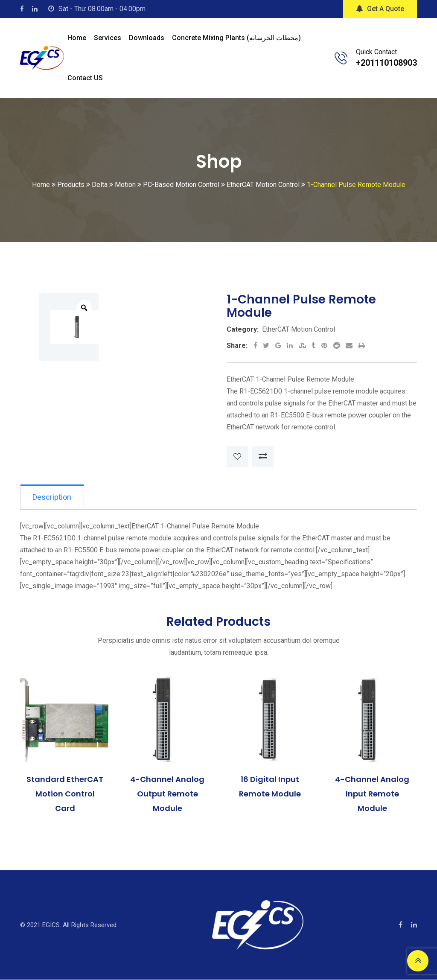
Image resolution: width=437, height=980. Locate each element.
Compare (263, 457)
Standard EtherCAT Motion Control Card (65, 794)
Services (108, 38)
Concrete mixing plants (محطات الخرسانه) (236, 38)
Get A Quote (380, 9)
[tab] (53, 497)
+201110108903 (386, 63)
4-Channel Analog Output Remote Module (167, 794)
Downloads (147, 38)
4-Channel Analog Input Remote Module (372, 794)
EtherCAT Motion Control (299, 329)
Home (77, 38)
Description (53, 497)
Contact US (85, 78)
